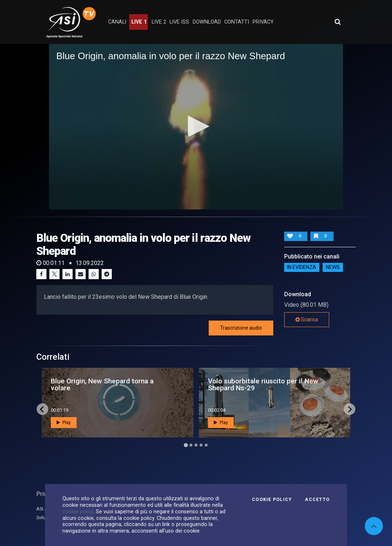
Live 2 (159, 22)
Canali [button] (117, 22)
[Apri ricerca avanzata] (338, 22)
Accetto (317, 500)
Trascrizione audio (241, 328)
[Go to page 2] (191, 445)
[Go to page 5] (206, 445)
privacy (263, 22)
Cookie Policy (272, 500)
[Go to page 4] (201, 445)
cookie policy (78, 512)
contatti (237, 22)
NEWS (333, 267)
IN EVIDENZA (302, 267)
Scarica (307, 319)
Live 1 (139, 22)
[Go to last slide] (42, 409)
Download (207, 22)
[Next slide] (350, 409)
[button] (196, 126)
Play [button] (64, 423)
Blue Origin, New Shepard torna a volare (102, 384)
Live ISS (179, 22)
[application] (196, 127)
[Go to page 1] (186, 445)
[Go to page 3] (196, 445)
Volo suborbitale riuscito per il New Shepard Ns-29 (263, 384)
